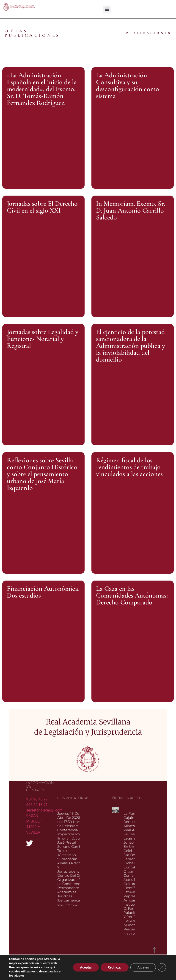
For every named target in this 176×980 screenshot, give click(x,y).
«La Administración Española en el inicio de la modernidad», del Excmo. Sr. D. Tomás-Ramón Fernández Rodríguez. (42, 89)
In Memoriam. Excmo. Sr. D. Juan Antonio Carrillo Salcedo (131, 210)
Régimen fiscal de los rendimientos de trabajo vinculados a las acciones (129, 467)
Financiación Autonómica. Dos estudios (43, 592)
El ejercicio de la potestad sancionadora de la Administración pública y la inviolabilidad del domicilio (131, 346)
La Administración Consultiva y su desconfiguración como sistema (128, 86)
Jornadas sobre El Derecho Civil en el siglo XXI (42, 207)
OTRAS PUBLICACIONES (32, 33)
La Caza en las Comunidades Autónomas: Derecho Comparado (132, 595)
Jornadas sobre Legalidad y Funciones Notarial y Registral (43, 339)
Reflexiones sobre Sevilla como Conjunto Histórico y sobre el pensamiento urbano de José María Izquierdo (42, 474)
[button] (107, 9)
